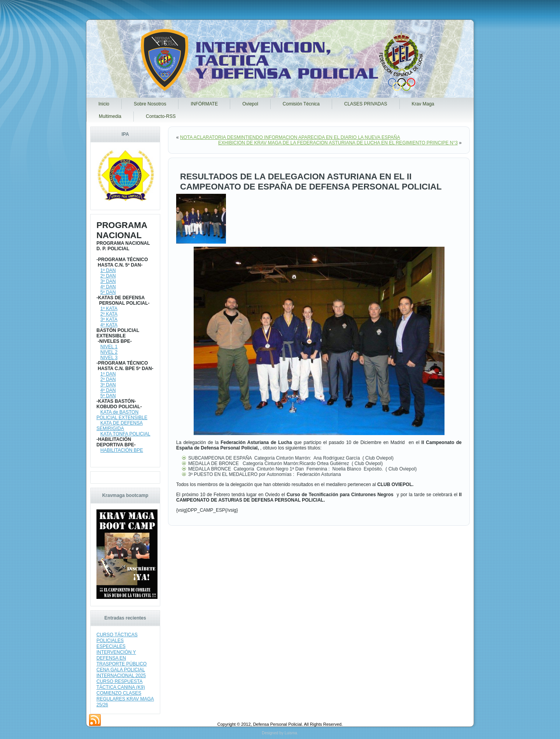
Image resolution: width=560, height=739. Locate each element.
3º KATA (109, 319)
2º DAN (108, 276)
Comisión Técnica (301, 104)
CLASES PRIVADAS (366, 104)
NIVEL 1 (109, 347)
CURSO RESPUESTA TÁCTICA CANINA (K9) (121, 684)
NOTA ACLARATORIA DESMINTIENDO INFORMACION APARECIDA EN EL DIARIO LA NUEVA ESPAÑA (290, 137)
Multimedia (110, 116)
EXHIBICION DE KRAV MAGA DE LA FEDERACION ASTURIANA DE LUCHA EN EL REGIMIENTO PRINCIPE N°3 (338, 143)
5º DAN (108, 292)
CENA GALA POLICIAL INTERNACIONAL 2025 (121, 673)
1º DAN (108, 270)
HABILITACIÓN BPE (122, 450)
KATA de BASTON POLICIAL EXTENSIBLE (122, 415)
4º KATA (109, 325)
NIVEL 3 (109, 358)
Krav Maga (423, 104)
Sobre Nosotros (150, 104)
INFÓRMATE (204, 104)
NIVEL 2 (109, 352)
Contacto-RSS (161, 116)
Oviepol (250, 104)
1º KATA (109, 309)
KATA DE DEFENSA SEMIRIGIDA (120, 426)
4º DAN (108, 287)
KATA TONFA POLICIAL (125, 434)
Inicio (104, 104)
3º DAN (108, 281)
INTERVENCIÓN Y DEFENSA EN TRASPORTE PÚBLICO (122, 658)
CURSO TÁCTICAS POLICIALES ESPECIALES (117, 641)
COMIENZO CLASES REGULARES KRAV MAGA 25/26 (125, 699)
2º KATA (109, 314)
